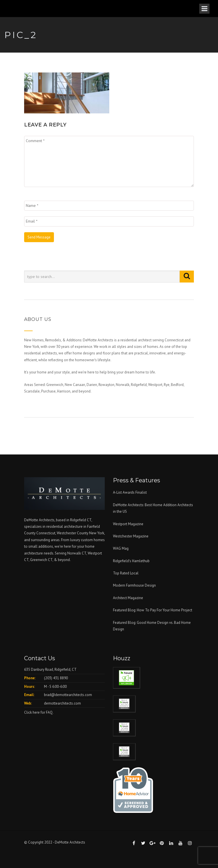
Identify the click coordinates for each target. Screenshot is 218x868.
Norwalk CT (77, 553)
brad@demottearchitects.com (68, 695)
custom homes (93, 540)
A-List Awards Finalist (130, 492)
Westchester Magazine (131, 536)
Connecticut (46, 533)
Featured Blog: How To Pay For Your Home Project (153, 610)
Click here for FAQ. (39, 712)
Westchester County (73, 533)
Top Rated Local (126, 573)
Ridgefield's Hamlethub (131, 561)
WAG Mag (121, 548)
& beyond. (62, 560)
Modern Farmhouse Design (134, 585)
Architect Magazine (128, 598)
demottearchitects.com (62, 703)
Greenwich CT (41, 560)
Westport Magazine (128, 524)
